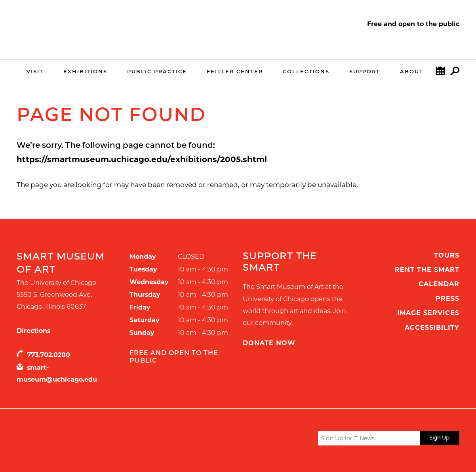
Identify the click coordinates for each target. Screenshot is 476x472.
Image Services (428, 313)
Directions (33, 331)
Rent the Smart (427, 270)
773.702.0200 (49, 355)
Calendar (440, 73)
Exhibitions (85, 71)
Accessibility (432, 328)
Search (455, 73)
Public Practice (157, 71)
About (412, 71)
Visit (35, 71)
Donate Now (269, 343)
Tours (447, 255)
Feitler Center (235, 71)
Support (365, 71)
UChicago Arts (93, 440)
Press (447, 299)
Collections (306, 71)
